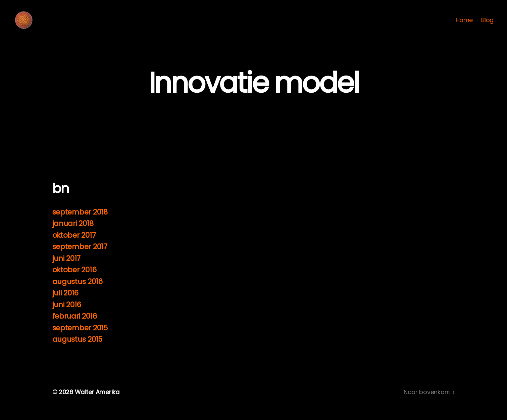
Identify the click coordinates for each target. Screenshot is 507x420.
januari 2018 (73, 232)
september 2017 (80, 256)
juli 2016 (66, 302)
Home (464, 25)
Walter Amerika (97, 401)
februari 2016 (75, 325)
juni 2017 (67, 267)
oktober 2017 (74, 244)
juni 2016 (67, 314)
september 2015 (80, 337)
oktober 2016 (74, 279)
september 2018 (80, 221)
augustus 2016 (78, 291)
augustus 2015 (78, 348)
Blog (487, 25)
